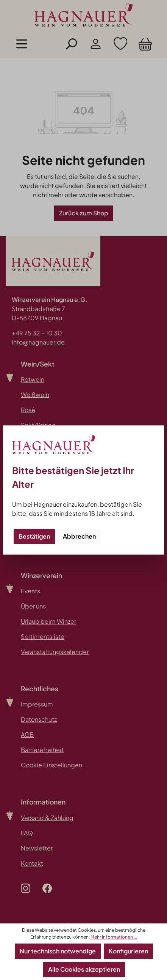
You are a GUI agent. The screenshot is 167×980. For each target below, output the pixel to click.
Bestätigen (34, 536)
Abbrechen (79, 536)
